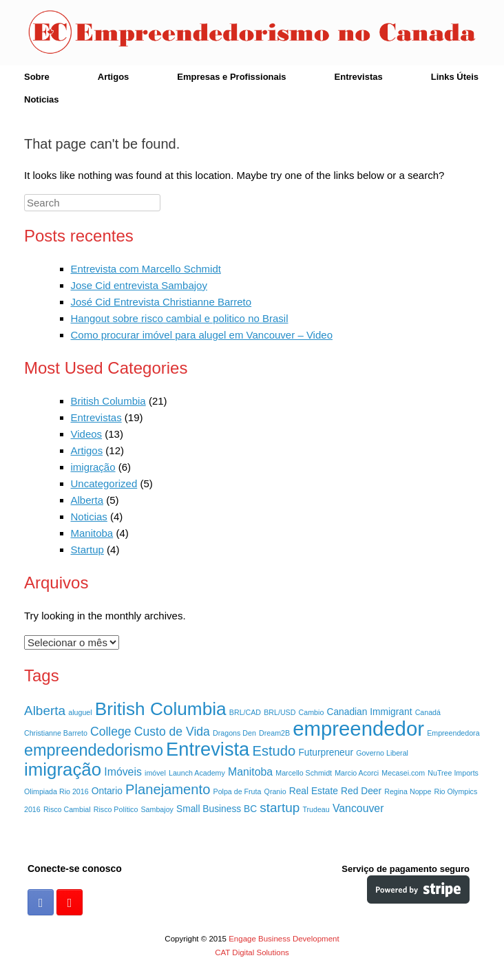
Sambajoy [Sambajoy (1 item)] (157, 809)
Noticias (42, 99)
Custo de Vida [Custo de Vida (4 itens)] (172, 732)
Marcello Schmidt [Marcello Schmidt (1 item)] (304, 773)
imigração (93, 467)
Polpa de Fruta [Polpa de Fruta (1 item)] (238, 791)
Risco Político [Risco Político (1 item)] (116, 809)
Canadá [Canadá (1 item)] (428, 712)
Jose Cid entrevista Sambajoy (139, 285)
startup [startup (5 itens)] (280, 808)
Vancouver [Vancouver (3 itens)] (358, 808)
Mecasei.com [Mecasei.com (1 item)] (403, 773)
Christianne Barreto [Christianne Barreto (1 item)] (56, 733)
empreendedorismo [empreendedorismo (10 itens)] (94, 750)
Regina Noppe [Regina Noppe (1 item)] (408, 791)
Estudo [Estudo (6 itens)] (274, 751)
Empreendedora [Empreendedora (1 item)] (453, 733)
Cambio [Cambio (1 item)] (312, 712)
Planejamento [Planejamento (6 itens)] (168, 789)
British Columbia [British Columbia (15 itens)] (161, 709)
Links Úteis (455, 77)
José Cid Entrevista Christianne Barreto (161, 302)
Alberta (87, 500)
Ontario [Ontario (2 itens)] (107, 791)
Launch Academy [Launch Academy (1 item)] (197, 773)
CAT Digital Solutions (252, 952)
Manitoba (92, 533)
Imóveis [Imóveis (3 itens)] (123, 772)
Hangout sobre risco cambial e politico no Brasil (180, 318)
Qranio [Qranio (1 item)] (275, 791)
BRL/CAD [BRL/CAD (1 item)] (245, 712)
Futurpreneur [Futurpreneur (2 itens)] (326, 753)
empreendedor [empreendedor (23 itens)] (358, 728)
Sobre (37, 77)
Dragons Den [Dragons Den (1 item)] (234, 733)
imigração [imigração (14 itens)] (63, 769)
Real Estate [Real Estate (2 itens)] (314, 791)
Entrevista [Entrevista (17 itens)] (208, 749)
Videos (87, 434)
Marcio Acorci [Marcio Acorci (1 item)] (357, 773)
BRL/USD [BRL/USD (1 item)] (280, 712)
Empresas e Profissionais (231, 77)
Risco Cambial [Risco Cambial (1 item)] (67, 809)
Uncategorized (104, 483)
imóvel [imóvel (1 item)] (155, 773)
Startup (87, 550)
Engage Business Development (284, 939)
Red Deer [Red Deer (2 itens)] (361, 791)
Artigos (114, 77)
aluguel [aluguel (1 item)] (80, 712)
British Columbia (108, 401)
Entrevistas (359, 77)
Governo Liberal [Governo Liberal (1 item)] (382, 753)
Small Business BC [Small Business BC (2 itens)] (217, 809)
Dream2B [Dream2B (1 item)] (274, 733)
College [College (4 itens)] (111, 732)
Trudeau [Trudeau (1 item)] (316, 809)
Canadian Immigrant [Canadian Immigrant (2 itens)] (370, 712)
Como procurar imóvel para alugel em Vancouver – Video (202, 335)
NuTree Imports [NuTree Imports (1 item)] (453, 773)
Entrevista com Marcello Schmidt (146, 269)
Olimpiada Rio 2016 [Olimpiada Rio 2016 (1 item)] (56, 791)
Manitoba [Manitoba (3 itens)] (250, 772)
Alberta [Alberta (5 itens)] (45, 711)
